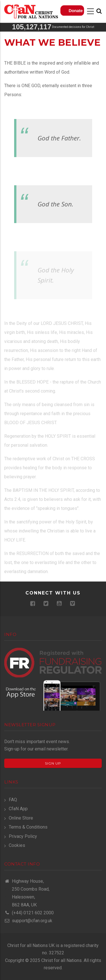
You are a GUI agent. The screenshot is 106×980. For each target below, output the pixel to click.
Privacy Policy (23, 836)
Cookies (17, 845)
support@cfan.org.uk (28, 921)
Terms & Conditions (28, 827)
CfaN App (18, 809)
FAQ (13, 800)
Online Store (21, 818)
